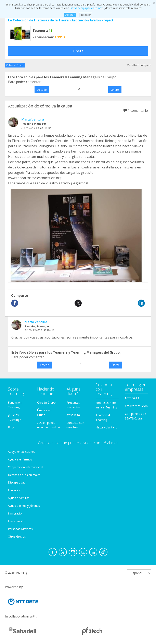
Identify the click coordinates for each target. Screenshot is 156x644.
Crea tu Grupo (46, 402)
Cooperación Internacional (25, 467)
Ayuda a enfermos (20, 459)
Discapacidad (17, 482)
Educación (15, 490)
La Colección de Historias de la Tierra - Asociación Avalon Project (61, 20)
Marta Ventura (33, 119)
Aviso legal (73, 415)
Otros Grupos (17, 536)
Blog (11, 427)
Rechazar (86, 15)
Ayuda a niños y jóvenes (24, 506)
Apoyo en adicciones (22, 452)
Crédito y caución (136, 406)
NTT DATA (132, 398)
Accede (42, 90)
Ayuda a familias (19, 498)
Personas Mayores (20, 529)
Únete (78, 51)
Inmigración (16, 513)
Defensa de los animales (24, 475)
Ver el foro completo (139, 65)
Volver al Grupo (15, 65)
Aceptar (70, 15)
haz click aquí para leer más (86, 8)
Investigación (17, 521)
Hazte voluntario (107, 427)
